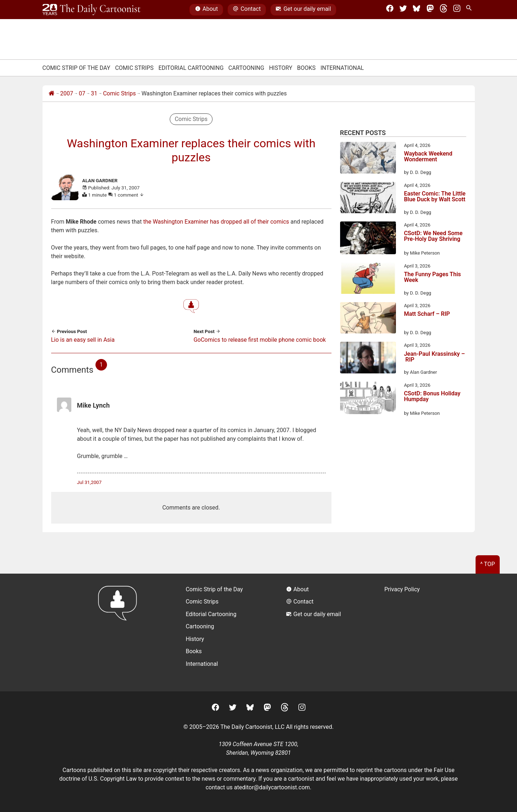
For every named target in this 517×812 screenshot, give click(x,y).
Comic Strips (134, 68)
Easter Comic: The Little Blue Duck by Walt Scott (435, 197)
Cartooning (246, 68)
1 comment (129, 195)
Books (307, 68)
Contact (247, 10)
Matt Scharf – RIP (427, 314)
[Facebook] (390, 10)
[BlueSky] (416, 10)
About (206, 10)
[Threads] (444, 10)
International (342, 68)
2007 (67, 93)
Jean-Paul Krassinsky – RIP (434, 357)
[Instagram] (457, 10)
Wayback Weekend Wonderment (428, 157)
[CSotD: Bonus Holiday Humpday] (368, 399)
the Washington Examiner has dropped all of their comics (216, 222)
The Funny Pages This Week (432, 277)
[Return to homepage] (120, 632)
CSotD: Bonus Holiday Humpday (432, 397)
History (281, 68)
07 (82, 93)
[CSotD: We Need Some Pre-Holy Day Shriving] (368, 239)
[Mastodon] (430, 10)
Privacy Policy (402, 589)
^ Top (488, 564)
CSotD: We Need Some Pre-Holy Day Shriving (433, 236)
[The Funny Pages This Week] (368, 279)
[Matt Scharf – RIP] (368, 319)
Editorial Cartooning (191, 68)
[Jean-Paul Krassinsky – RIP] (368, 359)
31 (94, 93)
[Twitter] (403, 10)
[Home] (52, 94)
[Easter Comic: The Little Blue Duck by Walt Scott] (368, 199)
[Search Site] (470, 10)
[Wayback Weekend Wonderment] (368, 159)
